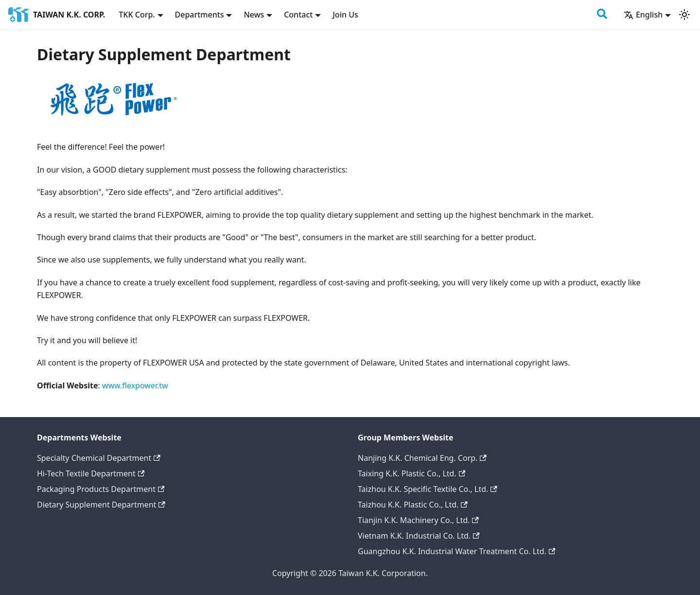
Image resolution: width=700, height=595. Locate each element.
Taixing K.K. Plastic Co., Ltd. (411, 473)
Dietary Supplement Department (101, 505)
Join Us (345, 15)
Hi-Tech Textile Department (91, 473)
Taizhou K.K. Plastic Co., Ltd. (413, 505)
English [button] (643, 15)
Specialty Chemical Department (99, 458)
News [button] (254, 15)
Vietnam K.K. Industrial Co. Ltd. (419, 536)
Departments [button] (200, 15)
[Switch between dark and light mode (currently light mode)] (684, 15)
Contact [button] (298, 15)
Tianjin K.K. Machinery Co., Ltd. (418, 520)
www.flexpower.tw (135, 385)
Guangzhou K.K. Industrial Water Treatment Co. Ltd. (456, 551)
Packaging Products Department (101, 489)
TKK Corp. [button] (137, 15)
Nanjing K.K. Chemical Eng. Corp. (422, 458)
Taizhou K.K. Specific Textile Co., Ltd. (428, 489)
